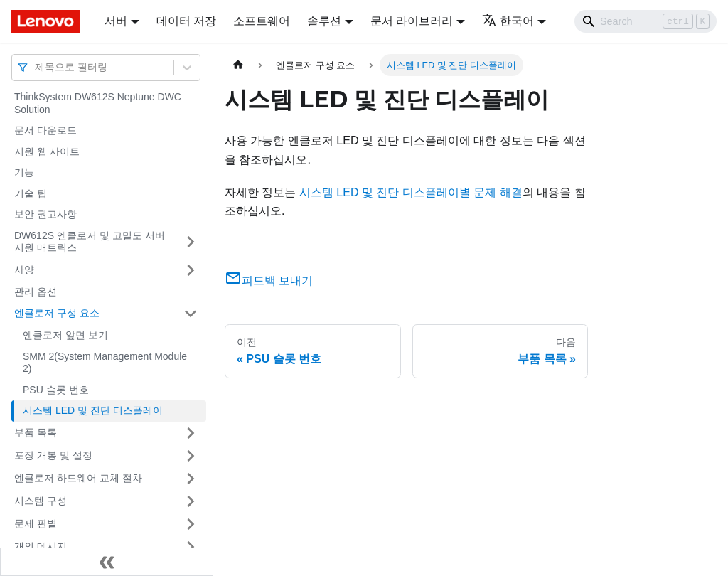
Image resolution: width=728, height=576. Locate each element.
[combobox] (36, 67)
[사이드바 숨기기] (107, 562)
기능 (24, 172)
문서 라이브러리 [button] (412, 21)
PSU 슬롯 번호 (56, 390)
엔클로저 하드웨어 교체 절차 (78, 478)
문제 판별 (36, 523)
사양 (24, 270)
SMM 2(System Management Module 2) (105, 363)
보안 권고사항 (45, 214)
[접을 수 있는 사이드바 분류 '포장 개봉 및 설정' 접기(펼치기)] (191, 456)
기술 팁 (31, 193)
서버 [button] (116, 21)
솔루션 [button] (324, 21)
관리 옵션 (36, 292)
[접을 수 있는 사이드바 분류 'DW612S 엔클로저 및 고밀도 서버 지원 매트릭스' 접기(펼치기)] (191, 242)
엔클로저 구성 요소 (57, 313)
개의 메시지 (41, 546)
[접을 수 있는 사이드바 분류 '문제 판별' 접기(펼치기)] (191, 524)
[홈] (238, 65)
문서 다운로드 (45, 130)
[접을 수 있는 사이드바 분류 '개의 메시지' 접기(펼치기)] (191, 547)
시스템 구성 (41, 501)
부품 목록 (36, 432)
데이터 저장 (186, 21)
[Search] (646, 21)
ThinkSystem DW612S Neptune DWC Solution (98, 103)
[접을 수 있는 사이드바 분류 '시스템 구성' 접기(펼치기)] (191, 501)
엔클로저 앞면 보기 (65, 335)
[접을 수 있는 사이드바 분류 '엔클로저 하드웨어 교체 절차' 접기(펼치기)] (191, 479)
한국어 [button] (508, 21)
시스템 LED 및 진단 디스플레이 (93, 410)
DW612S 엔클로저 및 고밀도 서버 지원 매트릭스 (90, 242)
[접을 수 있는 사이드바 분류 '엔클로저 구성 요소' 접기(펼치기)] (191, 314)
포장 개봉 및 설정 (53, 455)
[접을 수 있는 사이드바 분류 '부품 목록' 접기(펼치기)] (191, 433)
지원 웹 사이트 (47, 151)
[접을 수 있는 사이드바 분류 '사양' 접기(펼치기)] (191, 270)
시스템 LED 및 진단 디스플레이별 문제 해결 (411, 192)
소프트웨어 (262, 21)
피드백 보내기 (269, 281)
